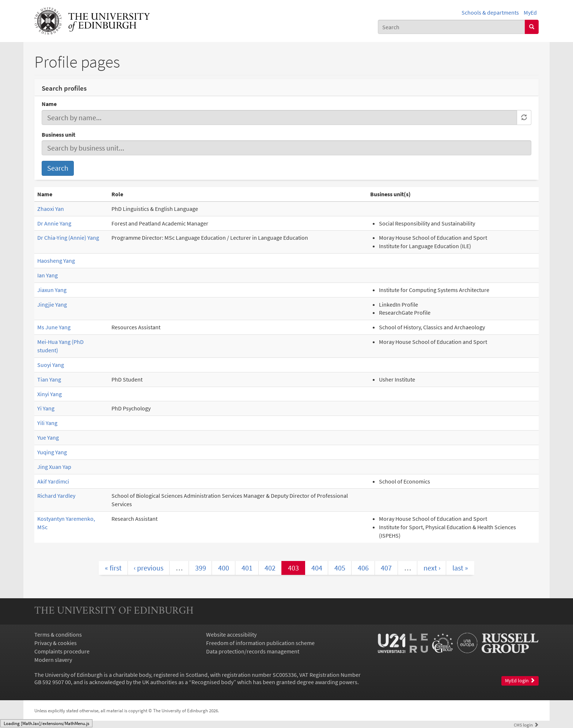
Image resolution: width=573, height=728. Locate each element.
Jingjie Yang (52, 304)
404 (317, 568)
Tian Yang (49, 379)
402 (270, 568)
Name (49, 104)
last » (460, 568)
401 (247, 568)
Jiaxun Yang (52, 290)
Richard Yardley (56, 496)
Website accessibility (231, 634)
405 (340, 568)
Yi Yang (46, 408)
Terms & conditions (58, 634)
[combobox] (451, 27)
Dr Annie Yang (54, 223)
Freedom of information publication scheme (260, 643)
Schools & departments (490, 12)
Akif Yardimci (53, 481)
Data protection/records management (253, 651)
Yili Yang (47, 423)
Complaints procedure (62, 651)
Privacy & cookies (56, 643)
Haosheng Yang (56, 261)
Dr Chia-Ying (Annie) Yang (68, 238)
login (526, 725)
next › (432, 568)
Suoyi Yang (51, 365)
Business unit (58, 134)
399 (201, 568)
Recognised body (212, 682)
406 (363, 568)
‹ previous (149, 568)
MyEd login (520, 681)
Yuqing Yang (52, 452)
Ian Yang (48, 275)
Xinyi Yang (50, 394)
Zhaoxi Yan (51, 209)
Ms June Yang (54, 327)
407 (386, 568)
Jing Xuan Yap (54, 467)
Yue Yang (48, 437)
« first (113, 568)
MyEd (530, 12)
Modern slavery (53, 660)
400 (224, 568)
